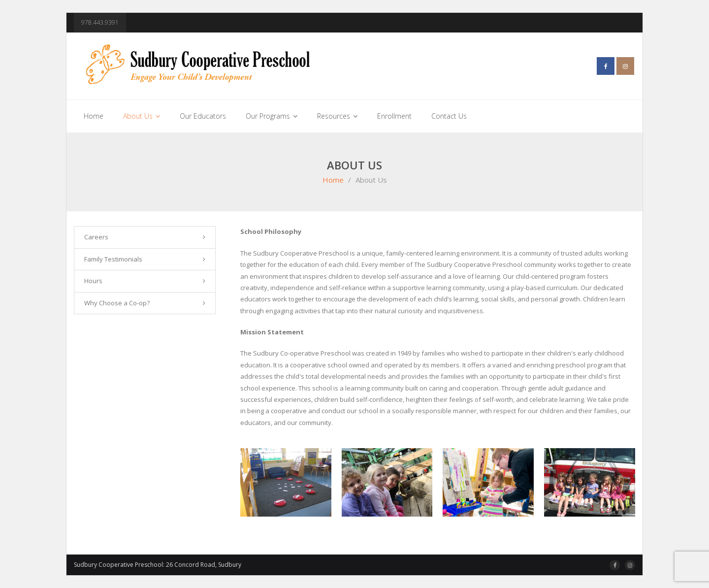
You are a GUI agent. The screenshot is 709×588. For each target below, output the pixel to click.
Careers (96, 237)
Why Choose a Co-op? (117, 303)
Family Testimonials (113, 259)
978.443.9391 (100, 22)
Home (333, 180)
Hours (93, 281)
